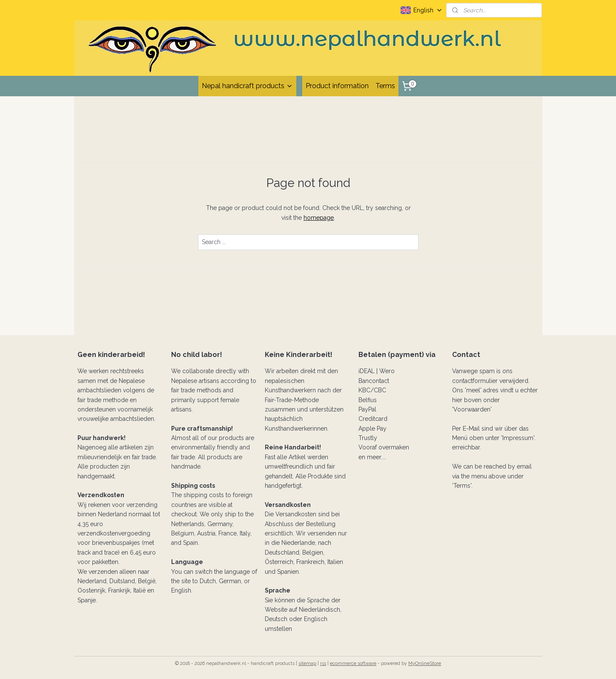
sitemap (307, 663)
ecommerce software (353, 663)
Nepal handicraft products (247, 86)
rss (323, 663)
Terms (385, 86)
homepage (319, 218)
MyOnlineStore (425, 663)
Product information (337, 86)
